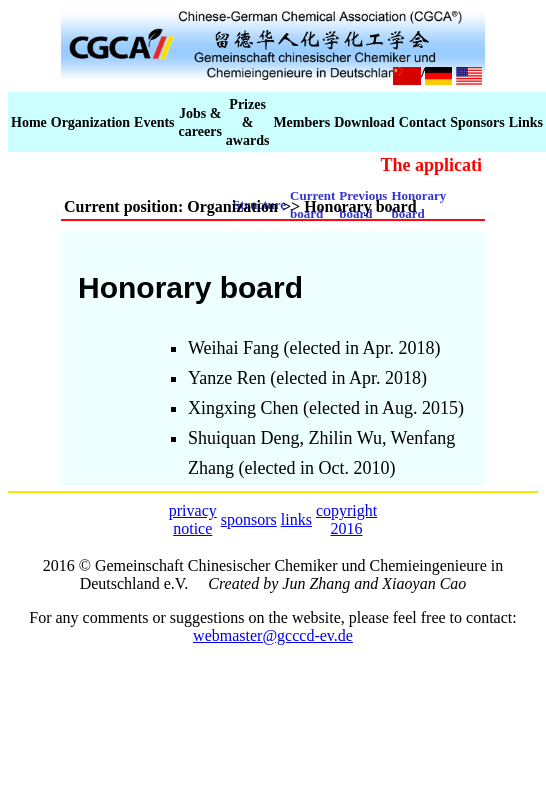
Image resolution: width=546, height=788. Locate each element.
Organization (90, 122)
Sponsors (477, 122)
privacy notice (193, 519)
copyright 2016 (346, 519)
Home (29, 122)
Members (301, 122)
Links (526, 122)
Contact (422, 122)
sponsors (249, 519)
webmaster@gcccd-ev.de (273, 635)
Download (364, 122)
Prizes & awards (248, 122)
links (296, 519)
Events (154, 122)
